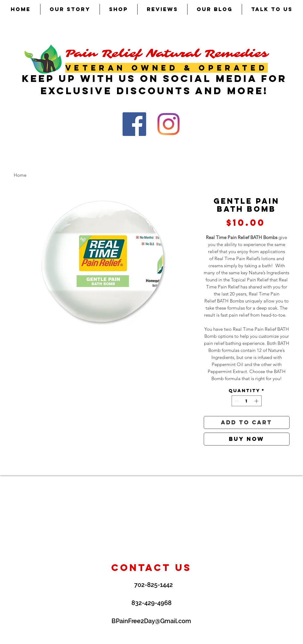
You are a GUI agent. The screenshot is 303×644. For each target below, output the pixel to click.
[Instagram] (169, 124)
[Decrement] (236, 401)
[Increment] (257, 401)
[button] (119, 9)
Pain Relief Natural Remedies (167, 54)
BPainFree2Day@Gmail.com (151, 621)
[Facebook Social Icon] (134, 124)
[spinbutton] (246, 401)
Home (20, 175)
